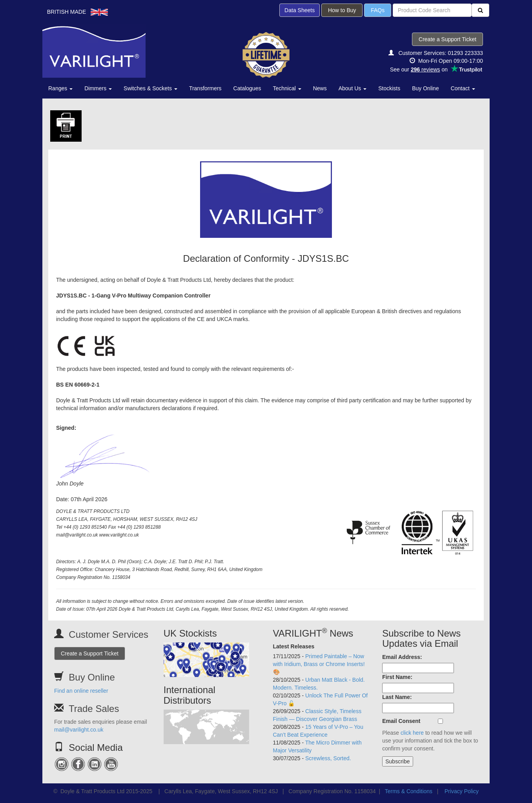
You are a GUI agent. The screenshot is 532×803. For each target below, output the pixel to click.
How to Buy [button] (342, 10)
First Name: (397, 677)
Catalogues (247, 88)
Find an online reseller (81, 691)
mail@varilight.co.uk (79, 730)
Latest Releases (294, 646)
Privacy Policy (462, 791)
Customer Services (108, 634)
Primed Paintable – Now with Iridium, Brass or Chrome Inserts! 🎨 (319, 664)
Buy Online (425, 88)
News (320, 88)
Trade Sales (94, 709)
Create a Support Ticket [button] (447, 39)
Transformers (205, 88)
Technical (287, 88)
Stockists (389, 88)
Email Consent (401, 721)
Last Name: (397, 697)
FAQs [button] (378, 10)
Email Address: (402, 657)
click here (412, 733)
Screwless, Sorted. (328, 758)
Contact (463, 88)
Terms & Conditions (409, 791)
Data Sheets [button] (300, 10)
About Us (353, 88)
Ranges (60, 88)
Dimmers (98, 88)
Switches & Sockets (150, 88)
